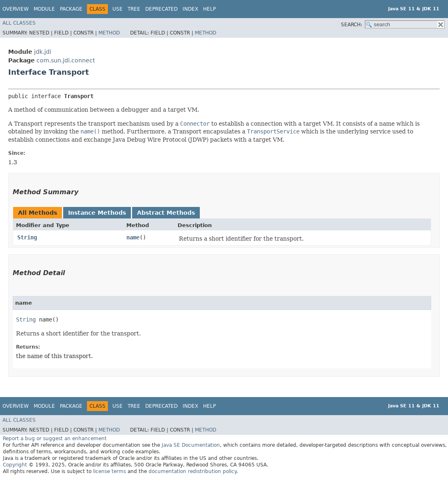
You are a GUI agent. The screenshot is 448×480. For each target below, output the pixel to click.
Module (44, 9)
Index (190, 9)
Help (209, 9)
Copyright (15, 465)
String (27, 237)
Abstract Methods (166, 213)
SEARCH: (352, 25)
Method (109, 33)
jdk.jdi (43, 52)
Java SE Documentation (191, 445)
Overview (16, 9)
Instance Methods (97, 213)
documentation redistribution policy (192, 471)
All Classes (19, 23)
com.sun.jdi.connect (66, 60)
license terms (110, 471)
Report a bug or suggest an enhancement (55, 439)
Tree (134, 9)
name (133, 237)
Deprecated (161, 9)
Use (118, 9)
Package (71, 9)
